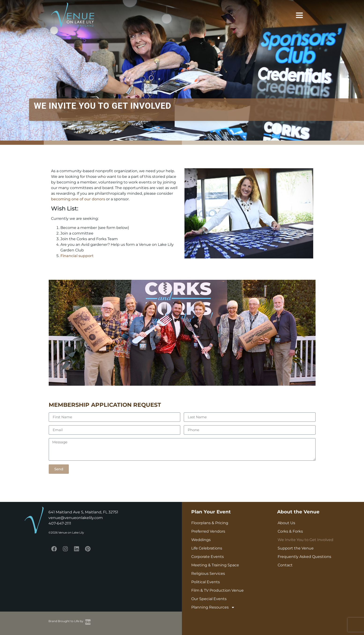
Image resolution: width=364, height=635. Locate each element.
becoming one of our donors (78, 199)
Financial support (77, 256)
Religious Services (208, 573)
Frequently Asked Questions (304, 557)
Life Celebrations (207, 548)
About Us (286, 523)
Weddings (201, 540)
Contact (285, 565)
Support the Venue (296, 548)
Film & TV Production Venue (217, 590)
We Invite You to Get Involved (305, 540)
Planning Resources (213, 607)
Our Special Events (209, 599)
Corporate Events (208, 557)
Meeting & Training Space (215, 565)
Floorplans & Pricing (210, 523)
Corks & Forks (290, 531)
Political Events (206, 582)
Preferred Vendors (208, 531)
